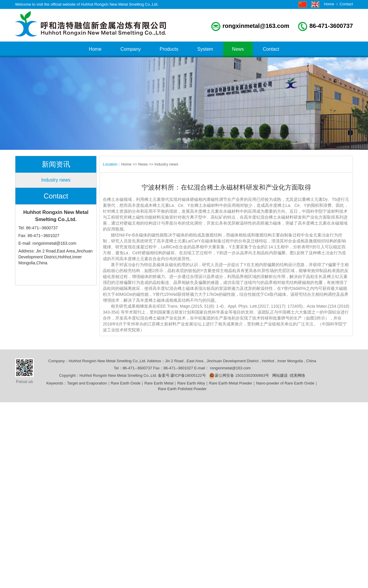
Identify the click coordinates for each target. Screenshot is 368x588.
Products (169, 49)
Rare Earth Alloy (191, 383)
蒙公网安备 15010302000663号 (239, 375)
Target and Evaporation (87, 383)
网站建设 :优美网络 (289, 375)
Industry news (56, 180)
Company (130, 49)
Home (329, 4)
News (238, 49)
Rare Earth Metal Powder (231, 383)
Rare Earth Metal (159, 383)
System (205, 49)
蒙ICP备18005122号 (190, 375)
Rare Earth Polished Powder (182, 389)
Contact (346, 4)
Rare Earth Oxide (126, 383)
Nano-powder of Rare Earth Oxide (285, 383)
